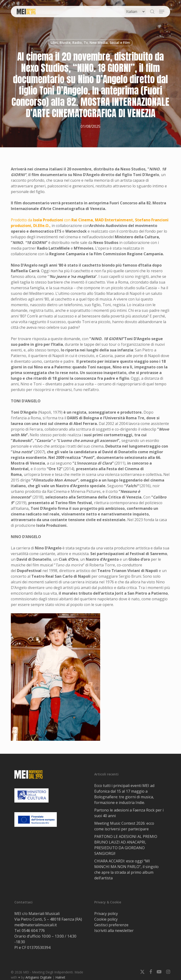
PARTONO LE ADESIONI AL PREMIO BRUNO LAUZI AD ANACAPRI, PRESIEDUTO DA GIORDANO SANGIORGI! (126, 845)
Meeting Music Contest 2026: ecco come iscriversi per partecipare (124, 826)
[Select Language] (135, 12)
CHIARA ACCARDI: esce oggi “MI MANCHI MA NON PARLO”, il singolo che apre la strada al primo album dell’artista (126, 869)
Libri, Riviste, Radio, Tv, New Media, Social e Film (90, 43)
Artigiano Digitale (39, 977)
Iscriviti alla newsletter (114, 931)
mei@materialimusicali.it (36, 925)
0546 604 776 (33, 931)
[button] (162, 12)
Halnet (60, 977)
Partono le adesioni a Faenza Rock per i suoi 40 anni (129, 813)
